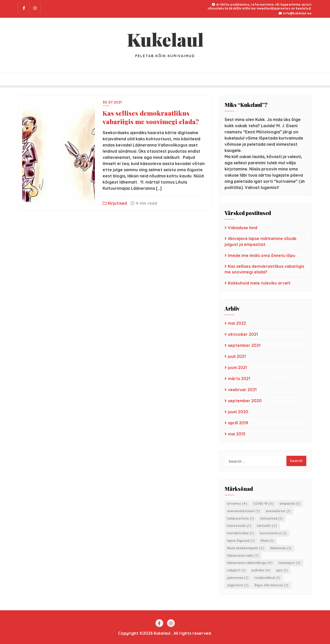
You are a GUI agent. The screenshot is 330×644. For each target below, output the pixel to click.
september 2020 (245, 401)
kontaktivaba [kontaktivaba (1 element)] (241, 533)
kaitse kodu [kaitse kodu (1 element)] (239, 526)
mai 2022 (237, 323)
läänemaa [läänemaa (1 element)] (281, 548)
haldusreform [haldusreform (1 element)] (241, 518)
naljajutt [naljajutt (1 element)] (237, 570)
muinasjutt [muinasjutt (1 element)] (290, 563)
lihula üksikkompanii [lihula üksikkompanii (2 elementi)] (246, 548)
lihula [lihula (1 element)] (267, 541)
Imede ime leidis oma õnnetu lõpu (262, 255)
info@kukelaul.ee (295, 13)
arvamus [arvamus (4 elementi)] (237, 504)
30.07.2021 (112, 102)
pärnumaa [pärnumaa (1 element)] (238, 578)
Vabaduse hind (243, 228)
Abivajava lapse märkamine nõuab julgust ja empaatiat (261, 241)
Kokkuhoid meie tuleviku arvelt (259, 283)
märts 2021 (239, 379)
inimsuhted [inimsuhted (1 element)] (272, 518)
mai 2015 (237, 434)
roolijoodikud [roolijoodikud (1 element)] (267, 578)
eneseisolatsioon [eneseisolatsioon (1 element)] (244, 511)
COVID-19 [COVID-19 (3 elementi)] (263, 504)
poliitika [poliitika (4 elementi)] (261, 570)
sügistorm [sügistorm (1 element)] (238, 585)
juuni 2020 (238, 412)
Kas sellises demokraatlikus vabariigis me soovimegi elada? (151, 117)
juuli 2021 (237, 356)
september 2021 (244, 345)
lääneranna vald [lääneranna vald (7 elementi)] (243, 556)
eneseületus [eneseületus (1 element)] (278, 511)
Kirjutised (115, 203)
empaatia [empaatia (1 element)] (290, 504)
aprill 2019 (238, 423)
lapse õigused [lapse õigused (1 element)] (241, 541)
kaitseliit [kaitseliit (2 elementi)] (267, 526)
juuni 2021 (237, 367)
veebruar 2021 (242, 390)
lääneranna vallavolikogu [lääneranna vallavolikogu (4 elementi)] (250, 563)
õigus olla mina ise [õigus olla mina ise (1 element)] (272, 585)
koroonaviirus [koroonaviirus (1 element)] (273, 533)
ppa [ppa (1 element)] (282, 570)
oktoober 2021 (243, 334)
